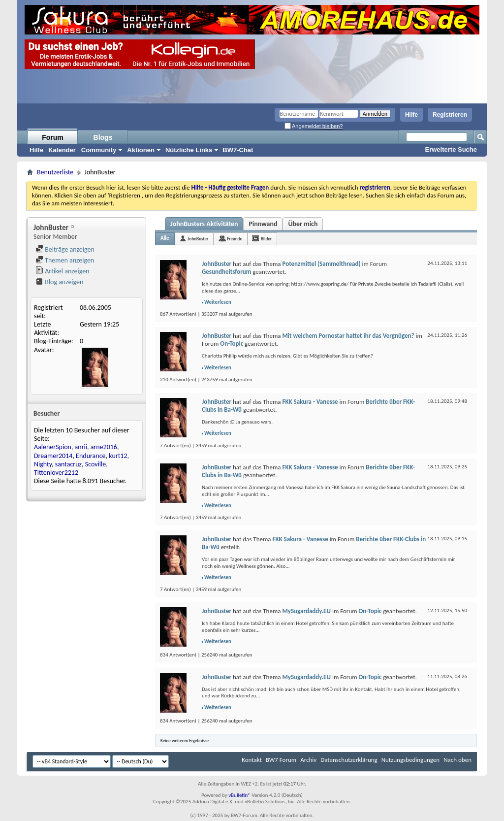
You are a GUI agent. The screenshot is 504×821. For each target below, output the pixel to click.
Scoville (96, 464)
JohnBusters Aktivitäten (204, 224)
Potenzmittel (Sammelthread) (321, 264)
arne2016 (104, 447)
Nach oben (457, 760)
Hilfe (411, 115)
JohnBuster (198, 239)
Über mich (303, 224)
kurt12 (118, 456)
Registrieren (450, 115)
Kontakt (252, 760)
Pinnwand (263, 224)
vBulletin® (239, 795)
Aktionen (141, 150)
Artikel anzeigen (62, 271)
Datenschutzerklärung (349, 760)
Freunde (235, 239)
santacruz (68, 464)
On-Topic (232, 344)
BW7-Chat (238, 150)
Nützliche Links (189, 150)
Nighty (43, 464)
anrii (81, 447)
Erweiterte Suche (451, 149)
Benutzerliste (55, 172)
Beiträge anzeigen (65, 249)
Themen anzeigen (65, 260)
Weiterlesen (218, 302)
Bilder (266, 239)
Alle (165, 238)
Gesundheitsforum (226, 272)
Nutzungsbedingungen (411, 760)
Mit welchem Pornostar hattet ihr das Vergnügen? (348, 336)
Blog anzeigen (59, 282)
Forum (53, 137)
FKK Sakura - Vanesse (310, 402)
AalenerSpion (53, 447)
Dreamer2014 (53, 456)
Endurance (91, 456)
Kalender (62, 150)
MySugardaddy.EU (306, 611)
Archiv (308, 760)
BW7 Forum (281, 760)
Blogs (103, 137)
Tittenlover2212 (56, 473)
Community (99, 150)
